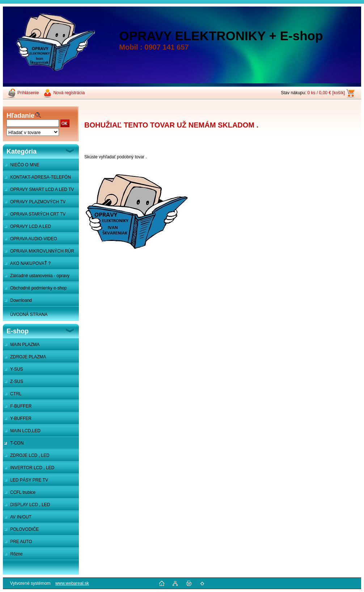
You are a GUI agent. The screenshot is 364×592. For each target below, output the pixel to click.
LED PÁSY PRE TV (29, 480)
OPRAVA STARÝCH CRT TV (38, 214)
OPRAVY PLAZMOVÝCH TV (38, 202)
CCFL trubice (23, 492)
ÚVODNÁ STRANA (29, 314)
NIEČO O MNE (25, 165)
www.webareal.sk (72, 583)
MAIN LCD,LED (25, 431)
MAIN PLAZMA (25, 345)
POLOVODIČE (24, 529)
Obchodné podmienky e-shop (39, 288)
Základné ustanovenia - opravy (40, 276)
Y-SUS (17, 369)
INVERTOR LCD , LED (32, 468)
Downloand (21, 300)
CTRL (16, 394)
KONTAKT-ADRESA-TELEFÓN (41, 177)
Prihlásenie (28, 93)
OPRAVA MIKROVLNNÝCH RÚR (42, 251)
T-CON (17, 443)
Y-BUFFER (21, 418)
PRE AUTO (21, 542)
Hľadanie (20, 116)
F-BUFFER (21, 406)
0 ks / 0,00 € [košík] (326, 93)
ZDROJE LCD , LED (30, 455)
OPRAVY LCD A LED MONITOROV (27, 228)
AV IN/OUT (21, 517)
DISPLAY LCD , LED (30, 505)
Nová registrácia (69, 93)
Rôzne (16, 554)
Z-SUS (17, 382)
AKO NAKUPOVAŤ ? (30, 263)
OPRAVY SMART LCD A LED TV (42, 189)
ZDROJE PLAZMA (28, 357)
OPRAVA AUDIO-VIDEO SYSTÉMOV (30, 241)
